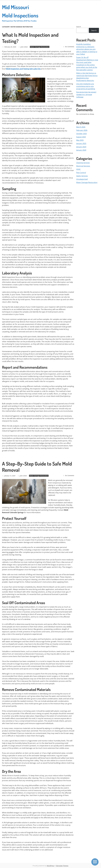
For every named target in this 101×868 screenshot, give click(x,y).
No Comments (70, 47)
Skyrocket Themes (62, 866)
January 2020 (81, 150)
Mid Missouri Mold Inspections (21, 13)
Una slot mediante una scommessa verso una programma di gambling (86, 86)
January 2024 (81, 147)
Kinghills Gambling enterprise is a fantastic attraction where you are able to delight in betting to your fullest (87, 49)
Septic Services (82, 176)
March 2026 (81, 127)
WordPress (50, 866)
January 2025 (81, 143)
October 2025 (81, 134)
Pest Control (81, 173)
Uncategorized (82, 179)
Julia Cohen (24, 47)
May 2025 (80, 140)
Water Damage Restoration (39, 47)
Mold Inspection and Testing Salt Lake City (23, 69)
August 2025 (81, 137)
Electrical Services (83, 166)
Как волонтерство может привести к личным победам (86, 95)
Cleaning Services (83, 163)
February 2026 (82, 130)
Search (79, 27)
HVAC (78, 169)
